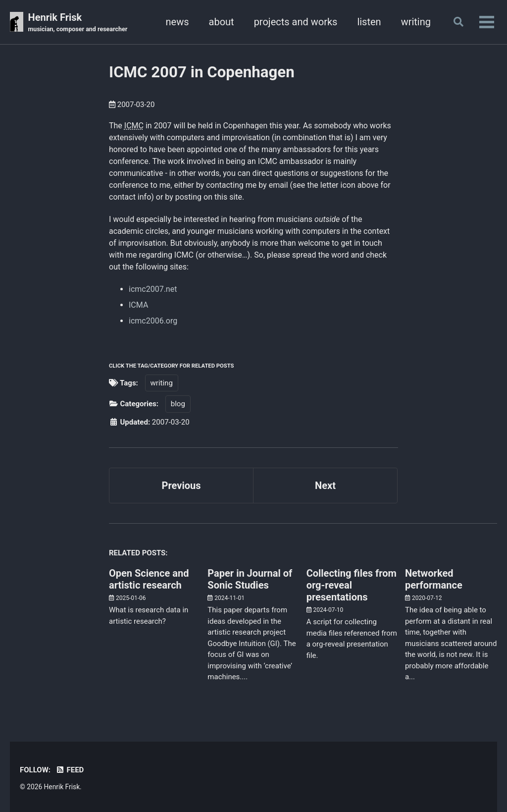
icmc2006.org (153, 321)
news (177, 22)
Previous (181, 486)
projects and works (296, 22)
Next (325, 486)
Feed (70, 770)
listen (369, 22)
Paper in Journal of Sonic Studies (250, 579)
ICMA (138, 305)
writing (416, 22)
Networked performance (434, 579)
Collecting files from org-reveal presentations (352, 585)
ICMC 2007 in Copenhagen (202, 72)
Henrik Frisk (78, 23)
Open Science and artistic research (149, 579)
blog (178, 404)
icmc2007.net (153, 289)
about (222, 22)
